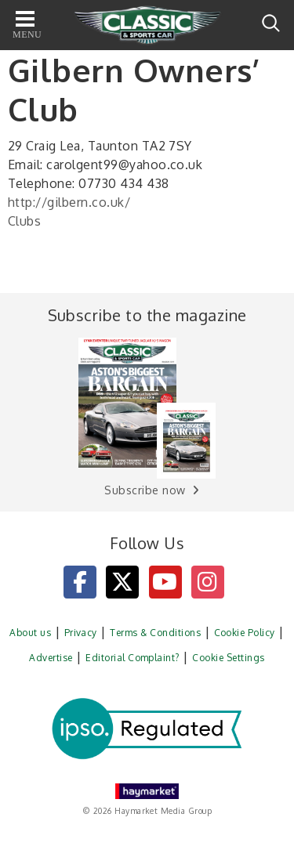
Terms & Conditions (155, 633)
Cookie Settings (228, 658)
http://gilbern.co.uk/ (69, 202)
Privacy (81, 633)
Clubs (24, 221)
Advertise (51, 658)
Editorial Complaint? (132, 658)
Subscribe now (145, 490)
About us (30, 633)
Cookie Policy (245, 633)
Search (271, 23)
